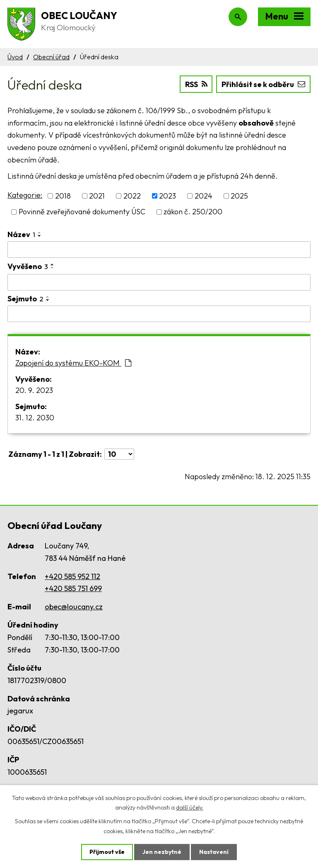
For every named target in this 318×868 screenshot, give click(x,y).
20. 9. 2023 (34, 390)
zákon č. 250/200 (193, 212)
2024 (204, 196)
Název (21, 234)
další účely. (190, 807)
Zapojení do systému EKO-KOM (73, 363)
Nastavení (214, 852)
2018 (63, 196)
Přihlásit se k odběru (263, 84)
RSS (196, 84)
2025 (239, 196)
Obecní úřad (51, 57)
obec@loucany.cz (74, 607)
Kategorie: (25, 195)
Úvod (15, 57)
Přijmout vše (107, 852)
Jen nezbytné (162, 852)
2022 (132, 196)
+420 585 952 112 (72, 576)
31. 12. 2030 (35, 418)
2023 (167, 196)
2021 (97, 196)
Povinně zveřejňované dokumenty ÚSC (82, 212)
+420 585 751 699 (73, 588)
